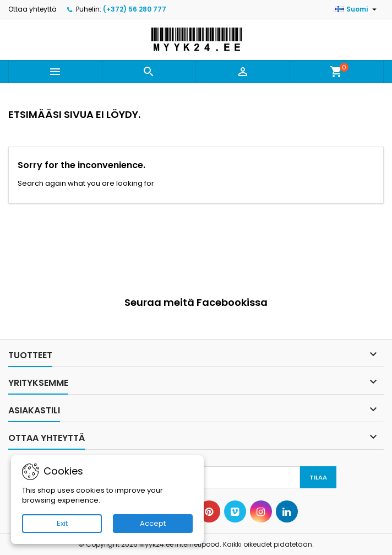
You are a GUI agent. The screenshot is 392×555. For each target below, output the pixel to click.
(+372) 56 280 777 (135, 9)
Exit (62, 523)
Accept (153, 523)
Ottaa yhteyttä (32, 9)
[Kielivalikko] (357, 9)
